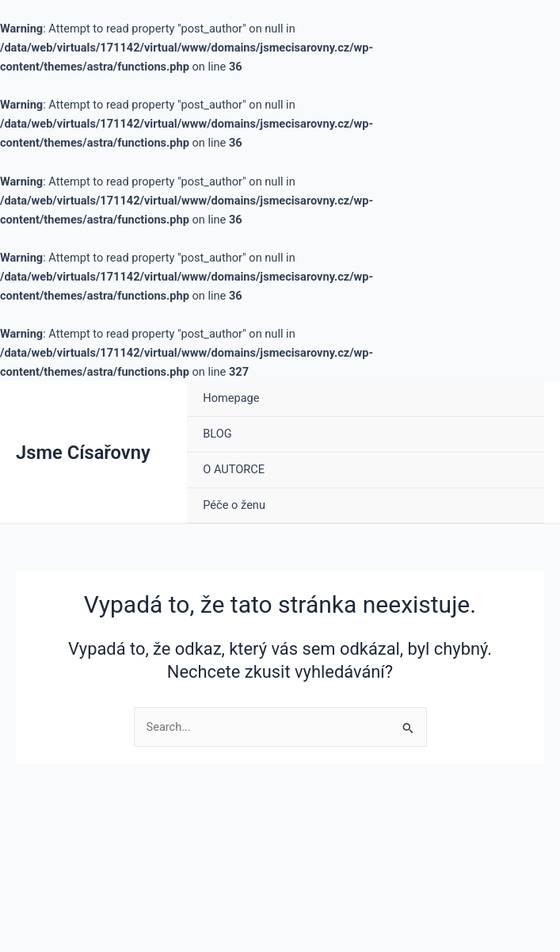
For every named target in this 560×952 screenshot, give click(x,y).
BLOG (217, 434)
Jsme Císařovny (83, 453)
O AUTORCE (234, 469)
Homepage (231, 398)
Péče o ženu (234, 505)
